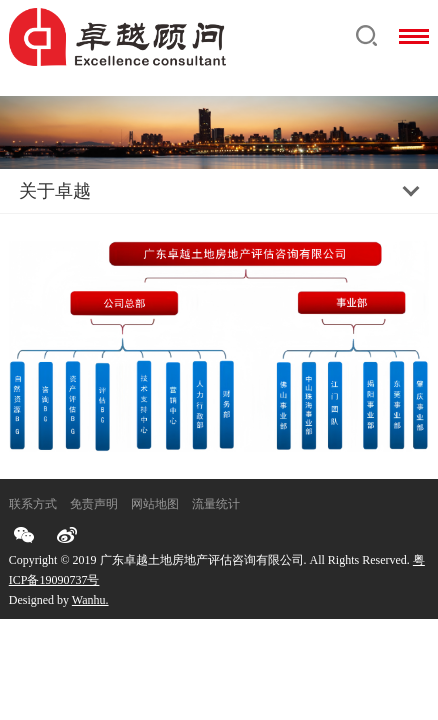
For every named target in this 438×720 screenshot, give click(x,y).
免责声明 (94, 504)
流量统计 (216, 504)
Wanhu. (90, 600)
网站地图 (155, 504)
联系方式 (33, 504)
